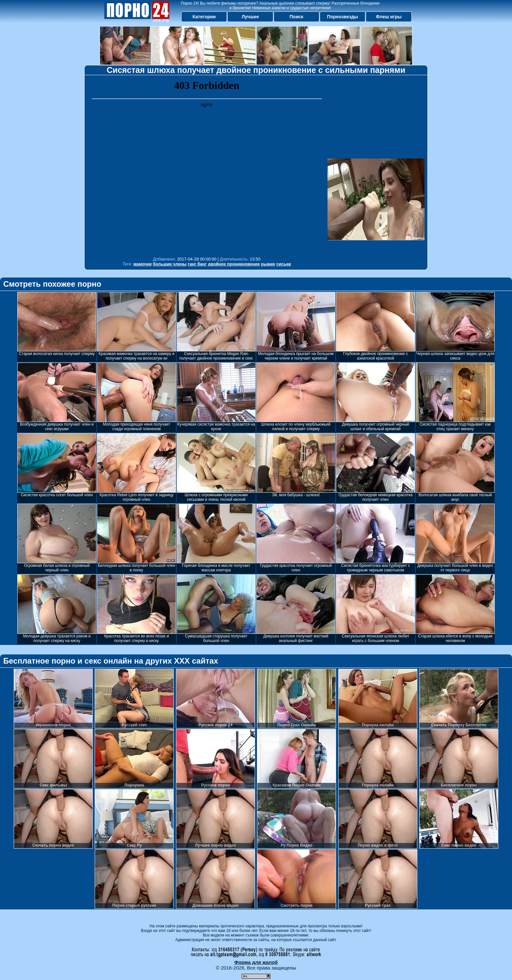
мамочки (143, 264)
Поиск (296, 17)
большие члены (170, 264)
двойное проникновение (234, 264)
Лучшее (250, 17)
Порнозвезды (343, 17)
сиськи (284, 264)
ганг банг (197, 264)
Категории (204, 17)
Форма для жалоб (256, 962)
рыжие (268, 264)
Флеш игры (389, 17)
